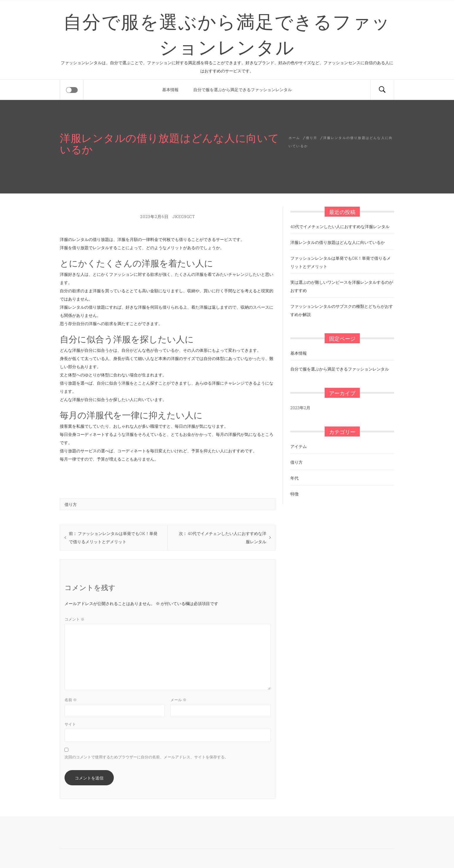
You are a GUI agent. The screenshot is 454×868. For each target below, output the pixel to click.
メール (178, 700)
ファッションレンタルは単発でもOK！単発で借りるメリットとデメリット (340, 262)
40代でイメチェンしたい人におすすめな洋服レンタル (340, 226)
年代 (294, 478)
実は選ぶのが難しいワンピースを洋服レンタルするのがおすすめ (342, 286)
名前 (71, 700)
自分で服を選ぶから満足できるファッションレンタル (227, 33)
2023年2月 (300, 408)
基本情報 (170, 90)
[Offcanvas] (72, 90)
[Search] (382, 90)
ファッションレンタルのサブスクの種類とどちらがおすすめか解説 (342, 310)
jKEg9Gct (184, 216)
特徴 (294, 494)
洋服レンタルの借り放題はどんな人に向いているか (338, 242)
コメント (74, 619)
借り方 (71, 504)
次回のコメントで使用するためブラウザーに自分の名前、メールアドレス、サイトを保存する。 (146, 757)
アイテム (299, 446)
